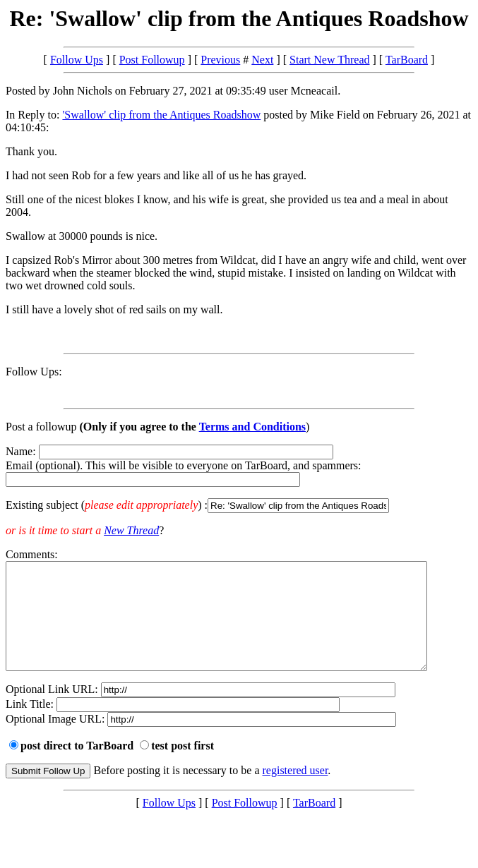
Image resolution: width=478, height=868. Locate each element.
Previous (220, 60)
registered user (295, 791)
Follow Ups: (34, 372)
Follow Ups (77, 60)
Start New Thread (329, 60)
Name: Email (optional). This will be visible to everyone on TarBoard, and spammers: (239, 479)
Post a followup (41, 427)
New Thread (131, 530)
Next (262, 60)
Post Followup (152, 60)
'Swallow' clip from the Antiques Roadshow (161, 115)
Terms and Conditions (252, 427)
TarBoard (407, 60)
